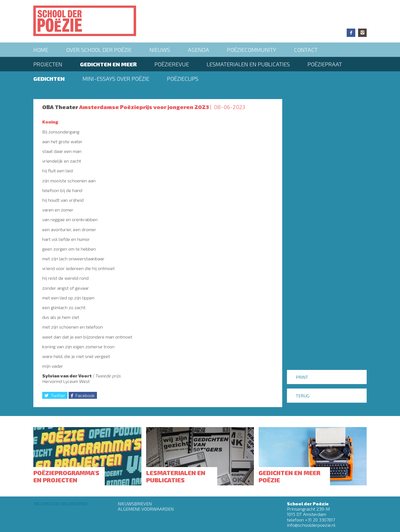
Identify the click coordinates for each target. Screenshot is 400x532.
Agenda (198, 50)
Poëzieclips (183, 79)
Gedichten (49, 79)
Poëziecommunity (252, 50)
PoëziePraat (325, 64)
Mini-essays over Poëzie (116, 79)
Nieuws (160, 50)
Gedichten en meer (108, 64)
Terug (303, 396)
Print (302, 377)
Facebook (351, 33)
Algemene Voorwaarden (146, 509)
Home (41, 50)
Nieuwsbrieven (135, 504)
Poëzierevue (172, 64)
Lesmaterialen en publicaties (248, 64)
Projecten (48, 64)
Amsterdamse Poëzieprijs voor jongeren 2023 (144, 107)
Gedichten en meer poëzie (290, 476)
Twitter (58, 395)
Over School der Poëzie (99, 50)
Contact (306, 50)
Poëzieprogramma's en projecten (66, 476)
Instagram (362, 33)
